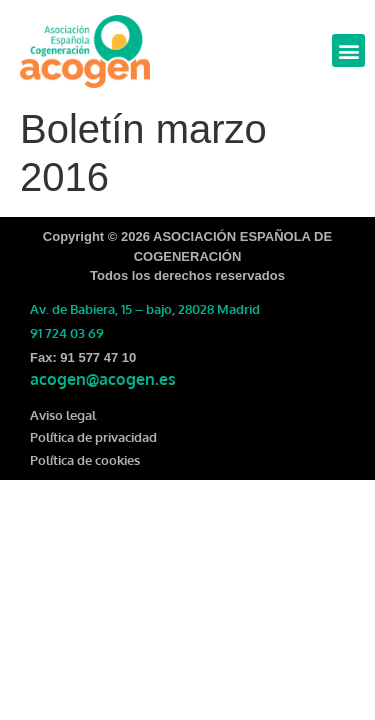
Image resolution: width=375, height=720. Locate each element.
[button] (348, 50)
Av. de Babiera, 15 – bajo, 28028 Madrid (145, 309)
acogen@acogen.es (103, 379)
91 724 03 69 (67, 333)
